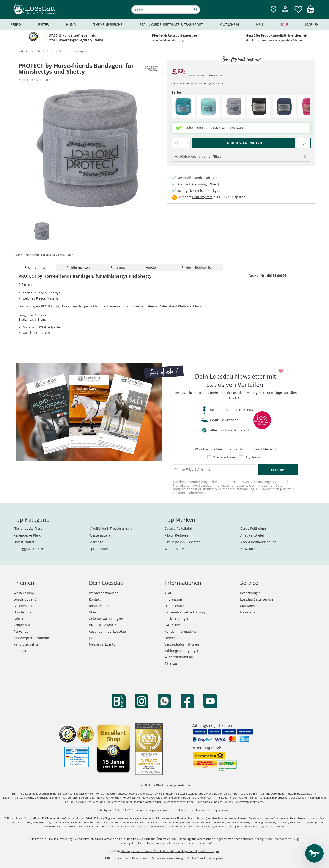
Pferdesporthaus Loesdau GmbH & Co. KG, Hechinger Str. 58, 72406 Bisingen (170, 851)
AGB (168, 593)
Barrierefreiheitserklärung (185, 612)
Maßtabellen (250, 606)
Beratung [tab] (118, 267)
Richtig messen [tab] (78, 267)
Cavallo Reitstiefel (178, 528)
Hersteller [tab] (153, 267)
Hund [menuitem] (71, 24)
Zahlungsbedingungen (182, 651)
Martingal (97, 542)
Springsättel (99, 549)
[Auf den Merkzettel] (304, 143)
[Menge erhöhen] (188, 143)
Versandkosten (214, 76)
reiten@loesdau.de (178, 785)
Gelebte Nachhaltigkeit (106, 619)
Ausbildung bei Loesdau (107, 631)
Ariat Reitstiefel (252, 535)
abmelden (197, 493)
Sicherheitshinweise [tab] (197, 267)
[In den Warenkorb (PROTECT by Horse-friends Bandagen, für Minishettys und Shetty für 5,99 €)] (244, 143)
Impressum (173, 599)
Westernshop (24, 593)
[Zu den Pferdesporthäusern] (274, 9)
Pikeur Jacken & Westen (182, 542)
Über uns (96, 612)
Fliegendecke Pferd (28, 528)
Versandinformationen (182, 644)
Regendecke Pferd (27, 535)
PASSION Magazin (103, 625)
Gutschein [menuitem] (229, 24)
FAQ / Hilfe (173, 625)
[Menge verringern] (175, 143)
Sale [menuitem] (284, 24)
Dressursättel (24, 542)
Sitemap (171, 663)
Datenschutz (174, 606)
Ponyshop (21, 631)
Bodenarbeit (23, 651)
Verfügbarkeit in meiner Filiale (198, 156)
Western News (224, 457)
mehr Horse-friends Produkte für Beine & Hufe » (44, 255)
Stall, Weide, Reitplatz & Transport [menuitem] (171, 24)
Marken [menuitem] (312, 24)
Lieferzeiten (174, 638)
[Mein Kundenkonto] (285, 13)
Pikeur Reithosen (177, 535)
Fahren (19, 619)
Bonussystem (190, 83)
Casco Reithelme (253, 528)
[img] (310, 12)
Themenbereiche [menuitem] (108, 24)
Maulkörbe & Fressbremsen (111, 528)
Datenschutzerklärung (237, 489)
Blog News (253, 457)
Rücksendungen (177, 619)
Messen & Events (102, 644)
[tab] (41, 232)
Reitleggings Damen (29, 549)
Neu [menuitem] (260, 24)
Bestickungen (250, 593)
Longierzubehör (26, 599)
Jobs (92, 638)
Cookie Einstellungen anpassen (206, 858)
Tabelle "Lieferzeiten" (198, 843)
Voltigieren (22, 625)
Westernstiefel (100, 535)
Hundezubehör (25, 612)
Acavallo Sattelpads (255, 549)
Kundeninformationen (182, 631)
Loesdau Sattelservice (257, 599)
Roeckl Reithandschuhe (258, 542)
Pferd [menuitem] (16, 24)
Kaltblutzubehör (26, 644)
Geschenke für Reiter (30, 606)
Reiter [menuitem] (44, 24)
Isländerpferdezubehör (31, 638)
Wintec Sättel (175, 549)
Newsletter (248, 612)
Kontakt (95, 599)
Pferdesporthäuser (103, 593)
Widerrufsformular (179, 657)
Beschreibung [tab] (35, 267)
